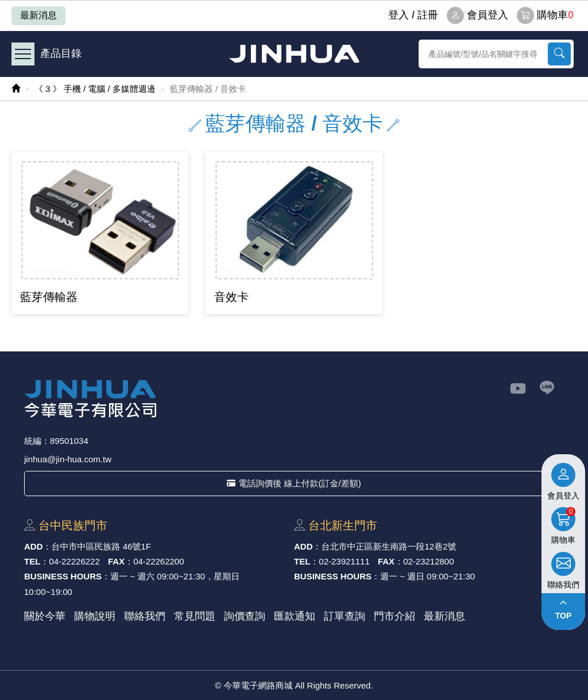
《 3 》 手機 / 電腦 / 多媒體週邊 (95, 89)
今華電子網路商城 (294, 54)
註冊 (428, 15)
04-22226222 (74, 561)
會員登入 (477, 16)
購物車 (545, 16)
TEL (32, 561)
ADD (34, 546)
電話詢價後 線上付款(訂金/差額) (294, 483)
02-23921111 (344, 561)
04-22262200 (158, 561)
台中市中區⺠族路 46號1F (101, 546)
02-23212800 (428, 561)
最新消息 (38, 15)
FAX (116, 561)
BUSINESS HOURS (63, 576)
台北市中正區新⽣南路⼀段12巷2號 (389, 546)
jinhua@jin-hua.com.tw (68, 459)
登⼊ (399, 15)
